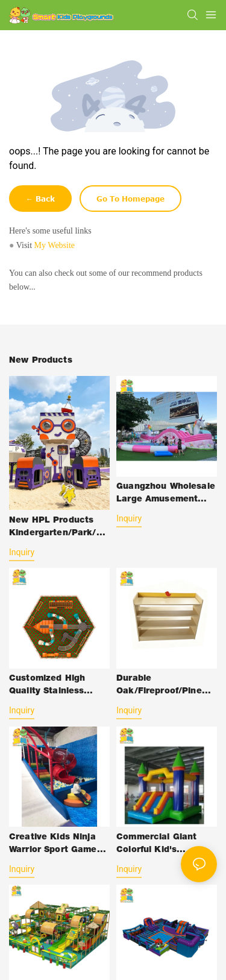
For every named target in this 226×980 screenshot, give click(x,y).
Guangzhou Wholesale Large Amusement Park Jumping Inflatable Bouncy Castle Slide (166, 495)
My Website (55, 245)
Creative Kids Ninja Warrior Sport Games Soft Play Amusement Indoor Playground (57, 845)
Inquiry (22, 552)
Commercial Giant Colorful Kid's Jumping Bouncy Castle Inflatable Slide (166, 845)
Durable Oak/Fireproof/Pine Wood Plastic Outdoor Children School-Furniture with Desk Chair (165, 686)
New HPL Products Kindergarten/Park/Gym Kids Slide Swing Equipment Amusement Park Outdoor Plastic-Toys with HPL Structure (58, 528)
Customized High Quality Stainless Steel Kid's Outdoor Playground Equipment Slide (53, 686)
